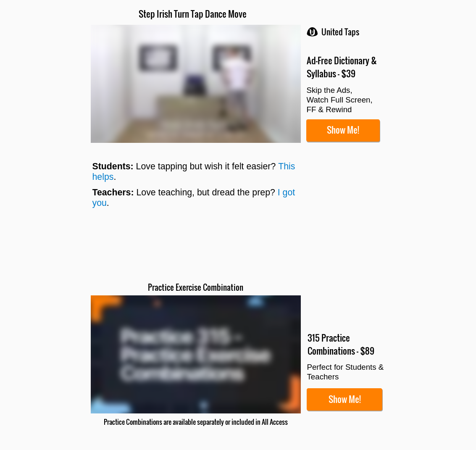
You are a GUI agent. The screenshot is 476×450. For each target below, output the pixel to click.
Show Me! (343, 130)
